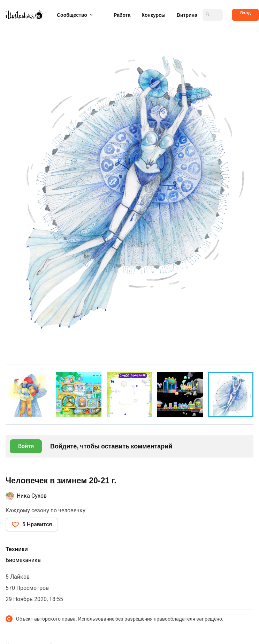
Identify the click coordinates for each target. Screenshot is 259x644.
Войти (26, 446)
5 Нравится (37, 524)
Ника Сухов (32, 496)
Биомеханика (23, 560)
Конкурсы (153, 15)
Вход (245, 13)
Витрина (187, 15)
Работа (122, 15)
